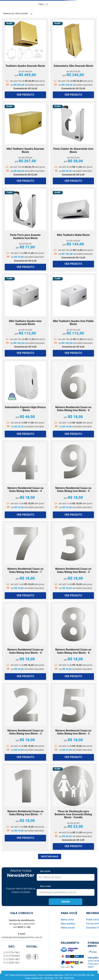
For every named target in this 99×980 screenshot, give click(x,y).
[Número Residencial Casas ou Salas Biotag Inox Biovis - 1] (25, 807)
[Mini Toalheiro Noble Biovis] (73, 229)
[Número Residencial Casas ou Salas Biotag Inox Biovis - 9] (73, 480)
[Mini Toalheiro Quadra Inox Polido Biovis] (73, 315)
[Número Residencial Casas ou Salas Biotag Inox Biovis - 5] (73, 722)
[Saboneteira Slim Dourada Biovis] (73, 59)
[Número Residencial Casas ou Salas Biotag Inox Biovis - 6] (73, 399)
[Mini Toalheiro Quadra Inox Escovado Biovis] (25, 315)
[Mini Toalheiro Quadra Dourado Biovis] (25, 143)
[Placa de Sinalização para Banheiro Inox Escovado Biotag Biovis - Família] (73, 807)
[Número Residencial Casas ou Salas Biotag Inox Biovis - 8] (73, 641)
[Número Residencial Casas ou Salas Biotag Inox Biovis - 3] (73, 561)
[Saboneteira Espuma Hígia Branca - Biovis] (25, 399)
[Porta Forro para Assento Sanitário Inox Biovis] (25, 229)
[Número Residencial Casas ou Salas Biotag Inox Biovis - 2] (25, 722)
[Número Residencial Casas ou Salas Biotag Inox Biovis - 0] (25, 641)
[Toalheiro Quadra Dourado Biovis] (25, 59)
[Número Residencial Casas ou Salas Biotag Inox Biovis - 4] (25, 480)
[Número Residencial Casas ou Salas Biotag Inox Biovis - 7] (25, 561)
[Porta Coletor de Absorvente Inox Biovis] (73, 143)
